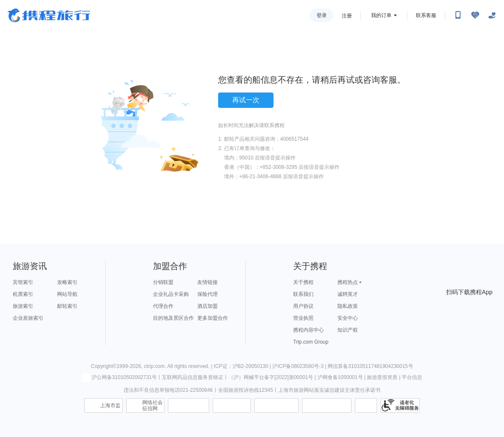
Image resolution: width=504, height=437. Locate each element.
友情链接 (207, 282)
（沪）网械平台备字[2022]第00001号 (271, 377)
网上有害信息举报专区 (327, 405)
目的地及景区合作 (173, 318)
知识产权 (348, 330)
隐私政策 (348, 306)
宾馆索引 (23, 282)
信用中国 (276, 405)
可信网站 (232, 405)
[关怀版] (492, 15)
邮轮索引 (67, 306)
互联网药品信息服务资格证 (193, 377)
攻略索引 (67, 282)
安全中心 (348, 318)
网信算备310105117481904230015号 (370, 366)
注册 (347, 16)
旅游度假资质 (382, 377)
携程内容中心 (308, 330)
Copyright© (104, 366)
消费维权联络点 (366, 405)
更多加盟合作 (213, 318)
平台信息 (412, 377)
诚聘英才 (348, 294)
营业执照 (303, 318)
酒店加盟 (207, 306)
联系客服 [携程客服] (426, 15)
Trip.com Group (311, 342)
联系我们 (303, 294)
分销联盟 (163, 282)
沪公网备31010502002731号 (119, 377)
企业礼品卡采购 (171, 294)
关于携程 (303, 282)
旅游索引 (23, 306)
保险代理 (207, 294)
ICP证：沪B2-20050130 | (243, 366)
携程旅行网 (49, 15)
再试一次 (246, 100)
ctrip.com (154, 366)
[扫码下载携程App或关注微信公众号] (458, 15)
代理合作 (163, 306)
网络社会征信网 (153, 405)
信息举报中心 (189, 405)
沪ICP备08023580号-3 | (300, 366)
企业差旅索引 (28, 318)
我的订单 (381, 15)
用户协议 (303, 306)
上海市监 (110, 405)
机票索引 (23, 294)
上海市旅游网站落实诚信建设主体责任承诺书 (329, 390)
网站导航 (67, 294)
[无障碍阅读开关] (475, 15)
